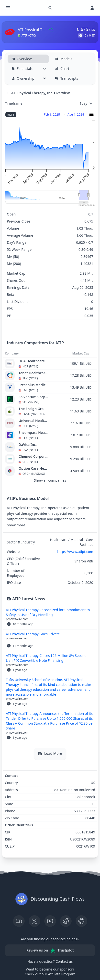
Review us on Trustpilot (50, 950)
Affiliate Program (62, 974)
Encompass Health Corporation (34, 433)
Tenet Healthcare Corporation (34, 373)
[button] (81, 36)
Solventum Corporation (34, 397)
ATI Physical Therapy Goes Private (33, 634)
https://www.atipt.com (75, 552)
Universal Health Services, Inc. (34, 421)
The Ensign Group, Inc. (34, 409)
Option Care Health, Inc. (34, 468)
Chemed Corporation (34, 456)
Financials (22, 69)
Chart (62, 69)
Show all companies (50, 480)
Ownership (23, 78)
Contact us (64, 961)
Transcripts (67, 78)
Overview (22, 59)
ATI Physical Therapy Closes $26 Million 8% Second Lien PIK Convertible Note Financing (46, 658)
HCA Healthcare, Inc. (34, 361)
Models (64, 59)
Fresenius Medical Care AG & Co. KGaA (34, 385)
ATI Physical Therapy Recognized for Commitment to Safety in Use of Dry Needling (48, 612)
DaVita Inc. (28, 444)
